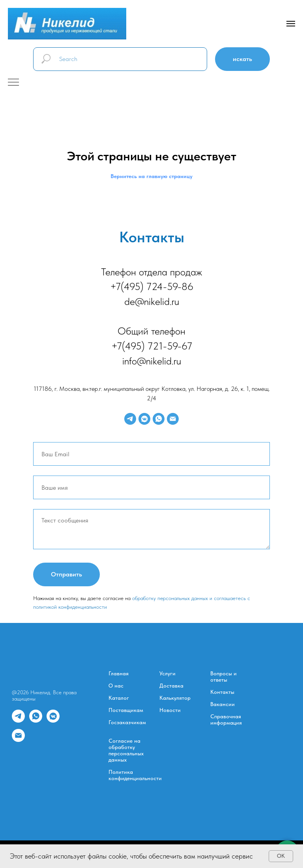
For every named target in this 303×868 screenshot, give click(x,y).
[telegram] (130, 419)
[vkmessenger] (144, 419)
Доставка (171, 686)
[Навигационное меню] (291, 24)
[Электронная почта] (173, 419)
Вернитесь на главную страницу (151, 176)
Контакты (222, 692)
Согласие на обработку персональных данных (126, 750)
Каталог (119, 698)
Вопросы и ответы (224, 677)
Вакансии (223, 704)
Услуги (167, 673)
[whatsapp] (159, 419)
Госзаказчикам (127, 722)
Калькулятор (175, 698)
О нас (116, 686)
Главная (119, 673)
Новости (170, 710)
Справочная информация (226, 719)
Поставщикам (126, 710)
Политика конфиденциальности (135, 775)
